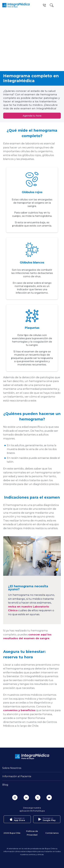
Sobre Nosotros (12, 768)
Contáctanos (52, 833)
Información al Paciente (17, 776)
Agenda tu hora (32, 116)
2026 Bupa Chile (12, 833)
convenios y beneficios (19, 710)
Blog (5, 785)
